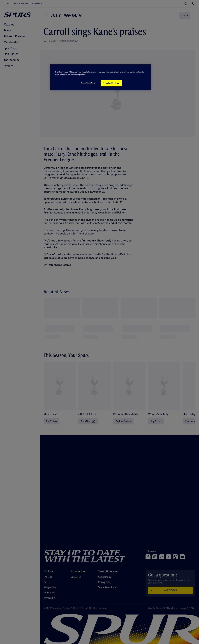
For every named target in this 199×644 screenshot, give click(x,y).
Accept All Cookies (111, 83)
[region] (101, 77)
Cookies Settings (88, 83)
